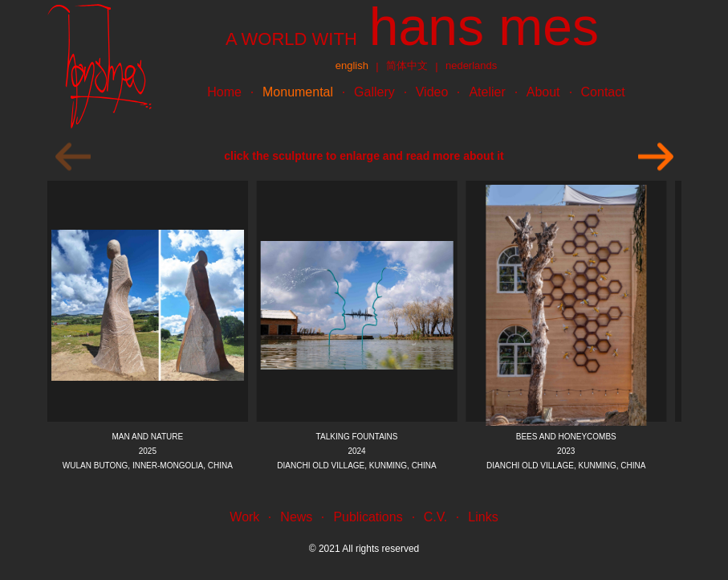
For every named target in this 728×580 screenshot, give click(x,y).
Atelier (487, 92)
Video (432, 92)
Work (244, 517)
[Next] (656, 157)
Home (224, 92)
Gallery (374, 92)
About (543, 92)
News (296, 517)
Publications (368, 517)
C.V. (436, 517)
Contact (603, 92)
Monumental (298, 92)
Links (483, 517)
